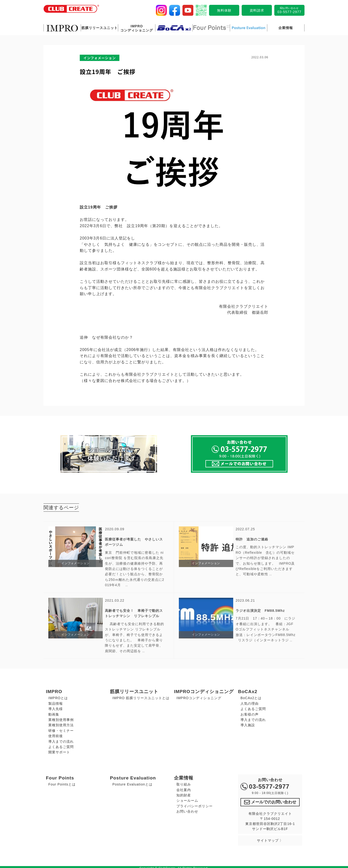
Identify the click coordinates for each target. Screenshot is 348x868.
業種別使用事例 (61, 718)
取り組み (184, 783)
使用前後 (56, 734)
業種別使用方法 (61, 724)
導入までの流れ (61, 740)
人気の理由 (250, 702)
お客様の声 (250, 713)
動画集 (54, 713)
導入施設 (248, 724)
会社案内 (184, 788)
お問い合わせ (187, 810)
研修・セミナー (61, 729)
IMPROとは (58, 696)
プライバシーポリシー (195, 805)
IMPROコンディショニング (199, 696)
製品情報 (56, 702)
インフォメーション (100, 58)
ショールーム (187, 799)
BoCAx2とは (251, 696)
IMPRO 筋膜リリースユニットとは (141, 696)
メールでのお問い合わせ (270, 800)
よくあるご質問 (61, 745)
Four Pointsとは (62, 783)
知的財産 (184, 794)
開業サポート (59, 751)
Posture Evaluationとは (132, 783)
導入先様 (56, 707)
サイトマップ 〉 (270, 838)
